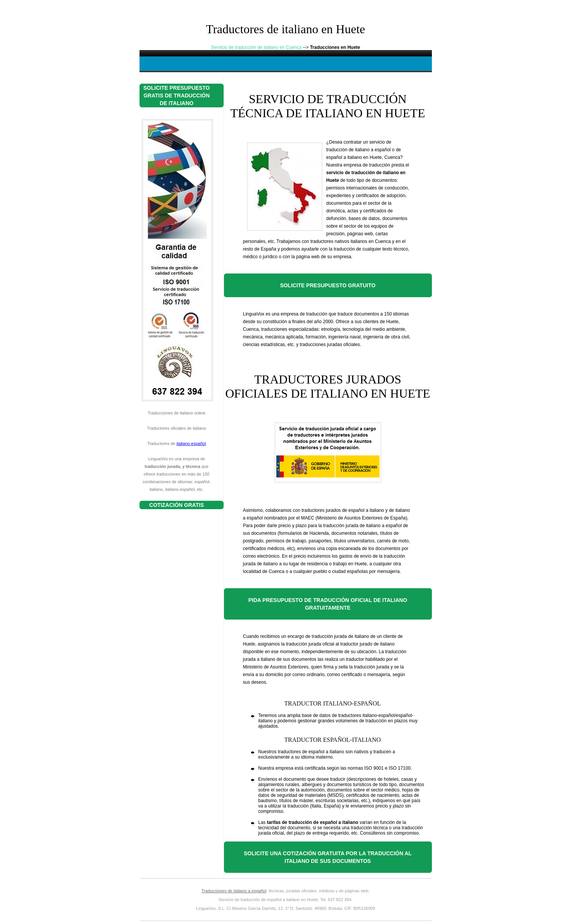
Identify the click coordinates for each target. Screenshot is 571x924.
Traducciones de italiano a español (234, 891)
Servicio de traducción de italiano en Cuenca (256, 47)
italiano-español (191, 443)
